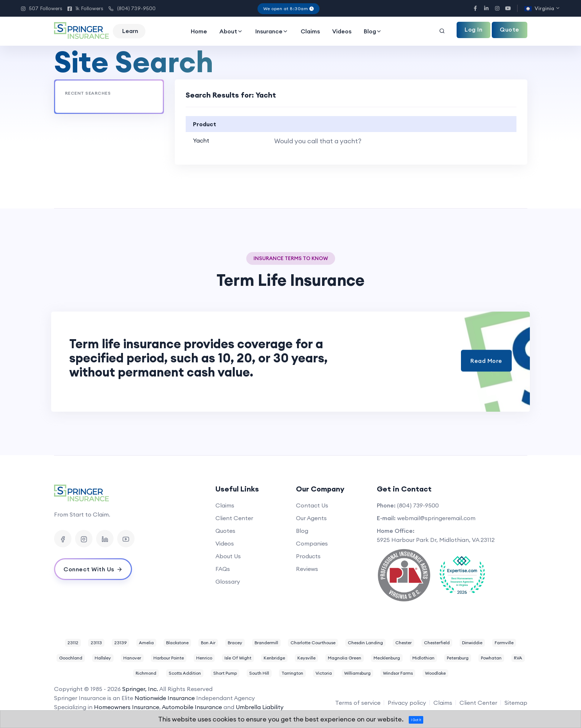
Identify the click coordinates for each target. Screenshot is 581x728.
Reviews (307, 569)
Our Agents (311, 518)
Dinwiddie (472, 643)
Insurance (272, 31)
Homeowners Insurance (127, 707)
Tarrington (292, 673)
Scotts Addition (185, 673)
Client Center (234, 518)
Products (308, 556)
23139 (120, 643)
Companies (312, 543)
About (231, 31)
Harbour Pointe (169, 658)
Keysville (306, 658)
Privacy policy (407, 703)
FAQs (223, 569)
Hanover (132, 658)
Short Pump (225, 673)
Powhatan (491, 658)
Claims (310, 31)
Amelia (146, 643)
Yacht (201, 140)
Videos (342, 31)
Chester (403, 643)
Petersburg (458, 658)
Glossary (228, 581)
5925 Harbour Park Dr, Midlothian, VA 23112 (436, 540)
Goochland (71, 658)
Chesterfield (437, 643)
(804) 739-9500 (132, 9)
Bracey (235, 643)
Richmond (146, 673)
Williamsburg (357, 673)
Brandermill (266, 643)
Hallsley (103, 658)
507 (42, 8)
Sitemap (516, 703)
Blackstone (177, 643)
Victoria (324, 673)
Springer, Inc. (140, 689)
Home (199, 31)
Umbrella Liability (260, 707)
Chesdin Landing (365, 643)
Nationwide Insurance (165, 698)
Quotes (225, 531)
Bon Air (208, 643)
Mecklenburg (387, 658)
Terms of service (358, 703)
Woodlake (435, 673)
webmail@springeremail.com (436, 518)
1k (85, 8)
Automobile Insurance (192, 707)
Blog (373, 31)
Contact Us (312, 505)
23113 (96, 643)
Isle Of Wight (238, 658)
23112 (73, 643)
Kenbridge (274, 658)
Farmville (504, 643)
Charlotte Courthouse (313, 643)
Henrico (204, 658)
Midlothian (423, 658)
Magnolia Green (345, 658)
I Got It (416, 720)
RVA (518, 658)
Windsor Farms (398, 673)
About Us (228, 556)
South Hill (259, 673)
